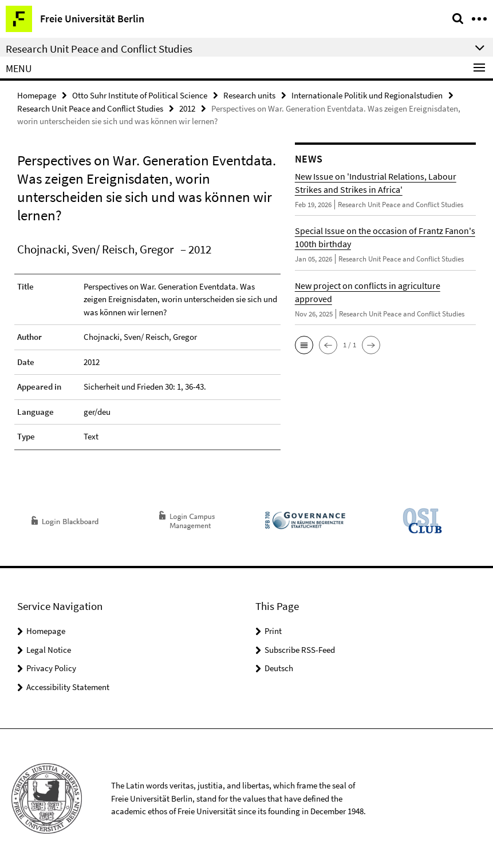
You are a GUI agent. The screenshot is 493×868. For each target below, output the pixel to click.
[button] (304, 345)
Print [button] (273, 631)
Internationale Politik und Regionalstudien (367, 95)
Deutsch (279, 668)
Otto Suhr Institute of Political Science (140, 95)
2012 (187, 108)
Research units (249, 95)
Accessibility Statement (68, 687)
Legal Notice (49, 650)
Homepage (37, 95)
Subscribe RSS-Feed (300, 650)
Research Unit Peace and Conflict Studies (90, 108)
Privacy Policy (51, 668)
